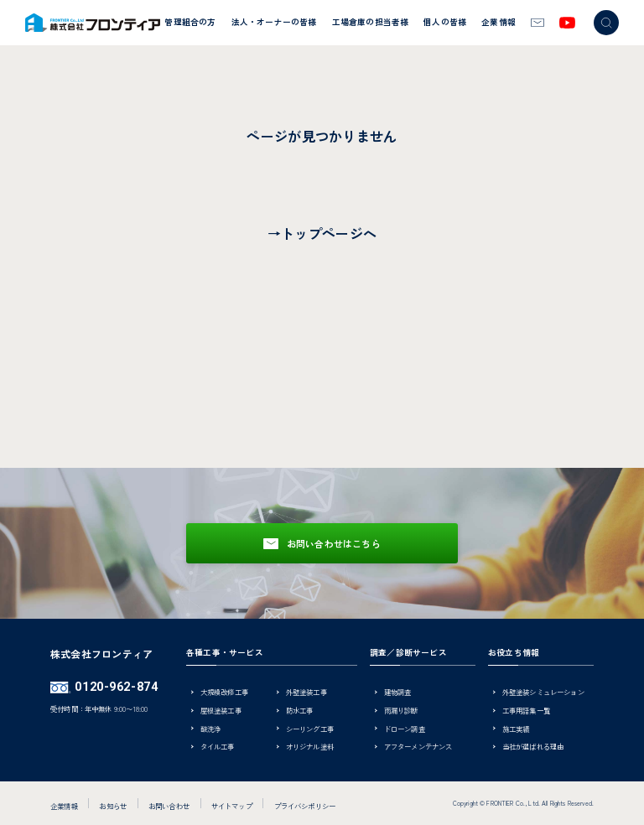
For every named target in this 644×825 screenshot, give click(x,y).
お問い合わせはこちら (334, 543)
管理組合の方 (190, 22)
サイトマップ (232, 806)
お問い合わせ (169, 806)
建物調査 (398, 693)
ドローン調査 (405, 729)
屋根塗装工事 (221, 711)
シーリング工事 (310, 729)
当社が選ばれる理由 (533, 747)
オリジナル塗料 (310, 747)
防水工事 (300, 711)
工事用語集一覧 (526, 711)
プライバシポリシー (305, 806)
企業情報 (499, 22)
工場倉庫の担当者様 (371, 22)
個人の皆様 (445, 22)
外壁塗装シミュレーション (543, 693)
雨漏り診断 (401, 711)
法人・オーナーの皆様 (274, 22)
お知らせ (113, 806)
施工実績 (516, 729)
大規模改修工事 (224, 693)
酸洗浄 (211, 729)
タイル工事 (218, 747)
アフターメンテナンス (418, 747)
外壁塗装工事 (306, 693)
